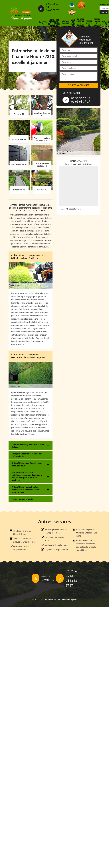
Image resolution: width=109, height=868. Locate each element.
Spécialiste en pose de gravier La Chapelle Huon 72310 (87, 533)
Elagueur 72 (43, 23)
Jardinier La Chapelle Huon (56, 545)
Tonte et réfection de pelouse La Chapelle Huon (24, 540)
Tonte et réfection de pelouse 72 (80, 23)
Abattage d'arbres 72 (66, 23)
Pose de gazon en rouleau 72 (97, 23)
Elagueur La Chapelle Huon (56, 550)
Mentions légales (69, 600)
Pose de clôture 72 (89, 23)
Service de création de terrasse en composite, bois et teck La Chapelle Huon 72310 (86, 545)
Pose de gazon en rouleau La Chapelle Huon (55, 531)
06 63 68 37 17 (52, 12)
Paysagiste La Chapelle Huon (54, 539)
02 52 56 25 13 (52, 5)
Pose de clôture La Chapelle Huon (21, 548)
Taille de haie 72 (73, 23)
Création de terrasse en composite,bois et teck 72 (54, 23)
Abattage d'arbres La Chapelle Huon (22, 532)
